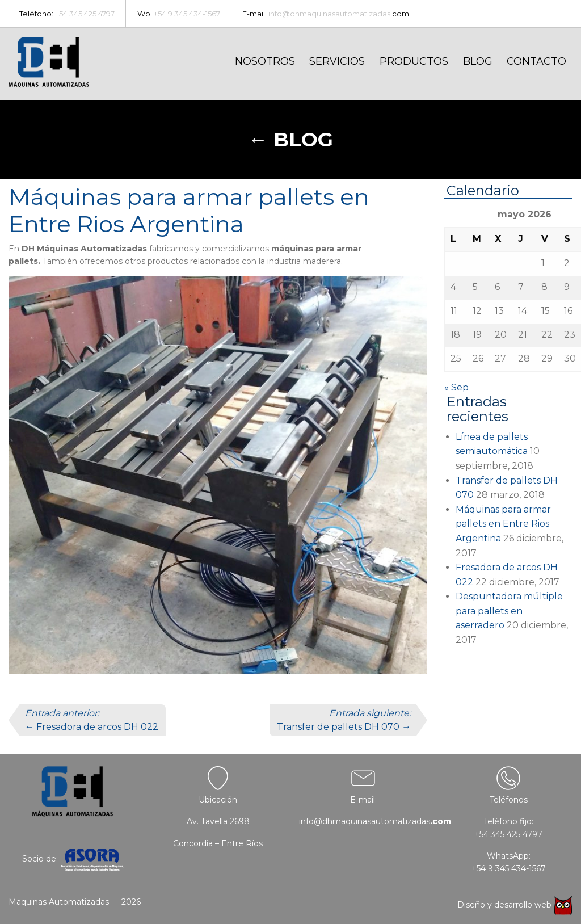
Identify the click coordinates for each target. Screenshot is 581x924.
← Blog (290, 139)
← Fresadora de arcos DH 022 (92, 720)
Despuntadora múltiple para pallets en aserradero (509, 611)
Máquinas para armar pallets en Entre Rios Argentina (503, 524)
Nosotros (265, 61)
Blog (478, 61)
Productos (414, 61)
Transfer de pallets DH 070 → (344, 720)
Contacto (536, 61)
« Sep (456, 387)
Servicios (337, 61)
